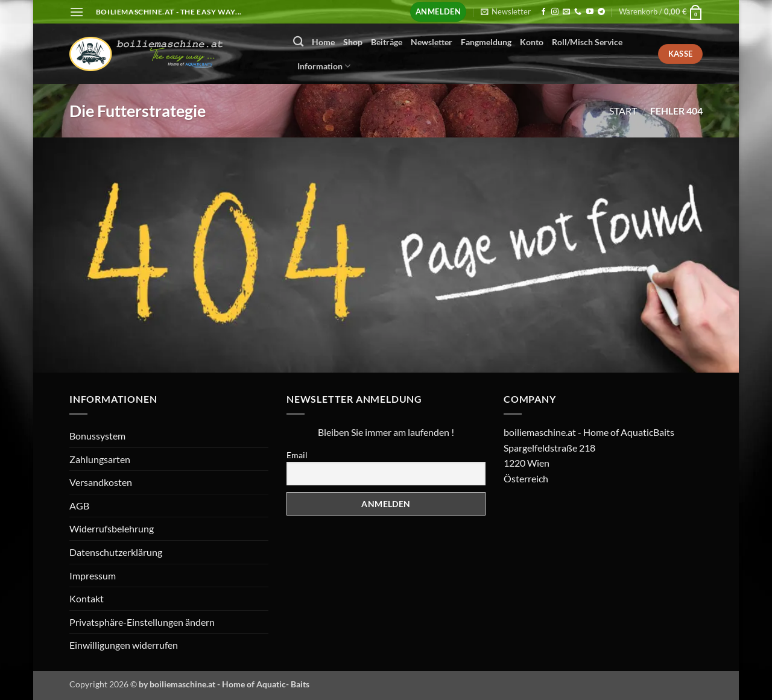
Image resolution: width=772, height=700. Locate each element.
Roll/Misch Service (587, 42)
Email (297, 455)
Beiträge (387, 42)
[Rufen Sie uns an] (578, 12)
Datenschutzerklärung (116, 552)
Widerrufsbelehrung (112, 528)
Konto (532, 42)
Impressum (93, 575)
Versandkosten (101, 482)
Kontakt (87, 598)
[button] (77, 12)
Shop (353, 42)
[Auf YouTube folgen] (590, 12)
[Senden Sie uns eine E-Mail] (566, 12)
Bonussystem (97, 436)
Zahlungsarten (100, 459)
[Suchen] (298, 42)
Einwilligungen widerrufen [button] (124, 645)
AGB (79, 506)
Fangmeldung (486, 42)
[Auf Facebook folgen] (543, 12)
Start (623, 111)
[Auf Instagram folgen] (555, 12)
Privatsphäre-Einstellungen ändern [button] (142, 622)
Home (323, 42)
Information (324, 66)
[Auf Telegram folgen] (601, 12)
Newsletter (432, 42)
